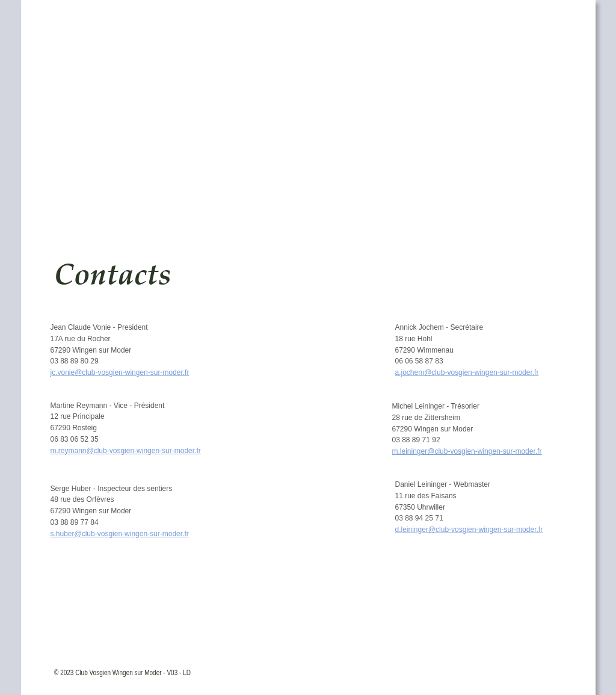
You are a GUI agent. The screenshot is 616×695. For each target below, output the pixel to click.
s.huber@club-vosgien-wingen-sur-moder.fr (120, 534)
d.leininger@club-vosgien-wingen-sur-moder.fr (469, 530)
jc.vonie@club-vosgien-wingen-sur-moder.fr (120, 372)
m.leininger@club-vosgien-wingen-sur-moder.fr (467, 451)
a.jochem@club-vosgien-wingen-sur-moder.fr (467, 372)
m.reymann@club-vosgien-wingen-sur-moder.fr (126, 451)
